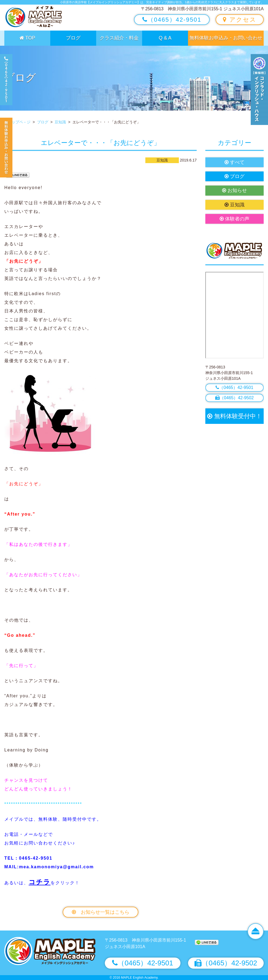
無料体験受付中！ (234, 416)
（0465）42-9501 (172, 20)
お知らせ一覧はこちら (101, 912)
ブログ (73, 38)
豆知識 (234, 205)
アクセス (239, 20)
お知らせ (234, 190)
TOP (27, 38)
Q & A (165, 38)
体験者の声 (234, 219)
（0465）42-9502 (234, 398)
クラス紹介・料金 (119, 38)
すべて (234, 162)
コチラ (40, 882)
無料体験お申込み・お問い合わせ (226, 38)
